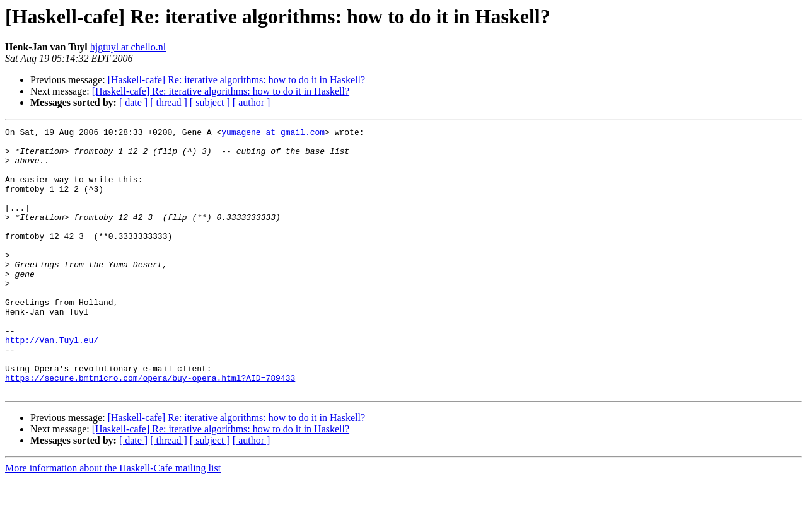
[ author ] (252, 102)
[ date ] (133, 102)
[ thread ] (169, 102)
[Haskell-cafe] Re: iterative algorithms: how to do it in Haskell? (236, 80)
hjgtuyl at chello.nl (128, 47)
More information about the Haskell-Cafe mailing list (113, 521)
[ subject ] (210, 102)
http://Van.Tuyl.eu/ (52, 383)
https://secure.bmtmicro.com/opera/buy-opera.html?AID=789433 (150, 429)
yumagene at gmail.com (273, 134)
